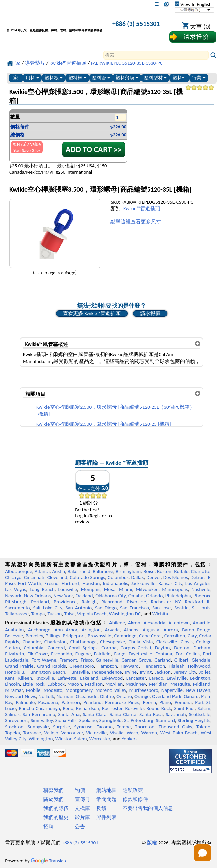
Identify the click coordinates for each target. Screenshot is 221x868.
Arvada (112, 630)
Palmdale (25, 702)
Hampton (107, 666)
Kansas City (170, 583)
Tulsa (70, 614)
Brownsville (100, 636)
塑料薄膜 (127, 78)
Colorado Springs (88, 577)
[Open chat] (202, 853)
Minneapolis (175, 589)
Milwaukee (147, 589)
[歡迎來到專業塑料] (55, 25)
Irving (146, 672)
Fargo (120, 654)
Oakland (84, 596)
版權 (152, 843)
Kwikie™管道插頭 (142, 208)
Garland (163, 660)
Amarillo (201, 623)
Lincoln (12, 684)
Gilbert (181, 660)
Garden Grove (136, 660)
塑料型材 (155, 78)
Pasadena (48, 702)
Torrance (32, 733)
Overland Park (167, 696)
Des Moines (176, 577)
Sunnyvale (38, 727)
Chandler (32, 642)
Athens (131, 630)
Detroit (198, 577)
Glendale (201, 660)
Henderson (154, 666)
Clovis (187, 642)
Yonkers (130, 739)
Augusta (151, 630)
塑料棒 (77, 78)
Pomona (183, 702)
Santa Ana (69, 714)
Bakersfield (79, 571)
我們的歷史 (56, 817)
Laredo (156, 678)
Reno (68, 708)
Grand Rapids (51, 666)
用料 (32, 78)
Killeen (25, 678)
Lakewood (112, 678)
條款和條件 (135, 799)
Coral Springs (83, 648)
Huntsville (79, 672)
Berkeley (34, 636)
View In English (193, 4)
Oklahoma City (110, 596)
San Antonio (78, 608)
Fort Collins (188, 654)
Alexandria (154, 623)
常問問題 (106, 799)
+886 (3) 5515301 (136, 24)
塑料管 (101, 78)
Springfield (110, 720)
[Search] (156, 55)
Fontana (164, 654)
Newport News (21, 696)
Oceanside (87, 696)
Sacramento (17, 608)
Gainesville (107, 660)
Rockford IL (198, 602)
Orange (142, 696)
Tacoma (105, 727)
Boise (149, 571)
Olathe (107, 696)
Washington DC (125, 614)
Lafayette (67, 678)
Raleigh (89, 602)
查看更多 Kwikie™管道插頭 (92, 313)
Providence (65, 602)
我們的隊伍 (56, 808)
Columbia (34, 648)
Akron (134, 623)
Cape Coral (150, 636)
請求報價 (150, 313)
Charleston (56, 642)
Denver (153, 577)
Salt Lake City (48, 608)
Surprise (61, 727)
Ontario (124, 696)
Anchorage (39, 630)
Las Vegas (15, 589)
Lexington (200, 678)
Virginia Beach (92, 614)
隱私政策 (133, 790)
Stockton (14, 727)
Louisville (68, 589)
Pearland (92, 702)
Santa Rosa (151, 714)
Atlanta (42, 571)
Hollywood (199, 666)
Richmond (112, 602)
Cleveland (57, 577)
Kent (10, 678)
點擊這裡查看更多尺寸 (136, 222)
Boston (164, 571)
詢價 (80, 790)
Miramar (14, 690)
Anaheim (14, 630)
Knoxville (45, 678)
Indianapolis (115, 583)
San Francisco (134, 608)
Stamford (165, 720)
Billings (53, 636)
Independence (107, 672)
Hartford (70, 583)
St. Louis (201, 608)
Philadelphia (178, 596)
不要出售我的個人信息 (148, 808)
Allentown (179, 623)
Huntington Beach (46, 672)
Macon (75, 684)
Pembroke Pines (122, 702)
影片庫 (82, 817)
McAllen (114, 684)
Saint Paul (184, 708)
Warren (149, 733)
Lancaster (136, 678)
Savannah (176, 714)
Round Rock (159, 708)
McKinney (136, 684)
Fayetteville (140, 654)
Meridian (158, 684)
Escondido (61, 654)
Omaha (136, 596)
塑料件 (180, 78)
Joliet (204, 672)
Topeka (12, 733)
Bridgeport (74, 636)
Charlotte (201, 571)
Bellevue (14, 636)
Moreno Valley (111, 690)
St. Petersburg (139, 720)
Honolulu (14, 672)
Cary (192, 636)
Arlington (91, 630)
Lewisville (177, 678)
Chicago (13, 577)
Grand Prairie (19, 666)
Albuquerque (19, 571)
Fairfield (102, 654)
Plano (165, 702)
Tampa (38, 614)
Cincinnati (34, 577)
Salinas (12, 714)
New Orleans (37, 596)
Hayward (130, 666)
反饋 (101, 808)
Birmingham (128, 571)
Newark (13, 596)
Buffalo (181, 571)
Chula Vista (141, 642)
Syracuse (83, 727)
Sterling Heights (194, 720)
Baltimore (103, 571)
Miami (125, 589)
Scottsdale (200, 714)
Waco (132, 733)
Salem (204, 708)
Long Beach (42, 589)
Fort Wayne (44, 660)
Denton (182, 648)
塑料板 (54, 78)
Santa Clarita (123, 714)
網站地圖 (106, 790)
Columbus (118, 577)
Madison (94, 684)
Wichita (160, 614)
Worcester (100, 739)
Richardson (88, 708)
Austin (58, 571)
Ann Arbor (66, 630)
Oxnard (191, 696)
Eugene (83, 654)
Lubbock (56, 684)
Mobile (33, 690)
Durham (202, 648)
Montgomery (79, 690)
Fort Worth (30, 583)
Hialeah (177, 666)
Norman (65, 696)
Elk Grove (38, 654)
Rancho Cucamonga (39, 708)
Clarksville (167, 642)
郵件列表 (106, 817)
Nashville (201, 589)
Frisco (87, 660)
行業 (199, 78)
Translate (49, 861)
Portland (40, 602)
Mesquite (180, 684)
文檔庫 (82, 808)
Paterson (71, 702)
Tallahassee (17, 614)
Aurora (171, 630)
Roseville (134, 708)
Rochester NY (165, 602)
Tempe (124, 727)
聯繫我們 (54, 790)
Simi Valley (42, 720)
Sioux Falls (66, 720)
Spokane (88, 720)
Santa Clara (94, 714)
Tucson (55, 614)
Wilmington (41, 739)
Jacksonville (143, 583)
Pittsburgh (16, 602)
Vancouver (72, 733)
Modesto (53, 690)
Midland (202, 684)
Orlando (154, 596)
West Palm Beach (179, 733)
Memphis (91, 589)
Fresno (51, 583)
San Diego (106, 608)
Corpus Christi (136, 648)
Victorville (96, 733)
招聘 (49, 827)
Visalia (117, 733)
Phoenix (202, 596)
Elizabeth (14, 654)
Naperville (172, 690)
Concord (56, 648)
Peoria (149, 702)
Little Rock (34, 684)
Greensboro (82, 666)
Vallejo (51, 733)
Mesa (110, 589)
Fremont (69, 660)
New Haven (198, 690)
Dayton (162, 648)
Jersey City (185, 672)
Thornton (145, 727)
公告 (80, 827)
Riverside (136, 602)
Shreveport (17, 720)
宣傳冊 (82, 799)
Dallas (137, 577)
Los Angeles (198, 583)
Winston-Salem (71, 739)
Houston (91, 583)
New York (63, 596)
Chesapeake (113, 642)
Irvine (131, 672)
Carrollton (175, 636)
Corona (109, 648)
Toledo (203, 727)
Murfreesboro (144, 690)
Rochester (112, 708)
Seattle (181, 608)
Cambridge (125, 636)
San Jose (162, 608)
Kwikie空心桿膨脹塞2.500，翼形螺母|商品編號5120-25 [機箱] (104, 424)
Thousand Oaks (175, 727)
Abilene (117, 623)
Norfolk (46, 696)
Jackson (163, 672)
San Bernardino (39, 714)
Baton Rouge (196, 630)
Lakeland (89, 678)
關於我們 (54, 799)
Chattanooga (84, 642)
